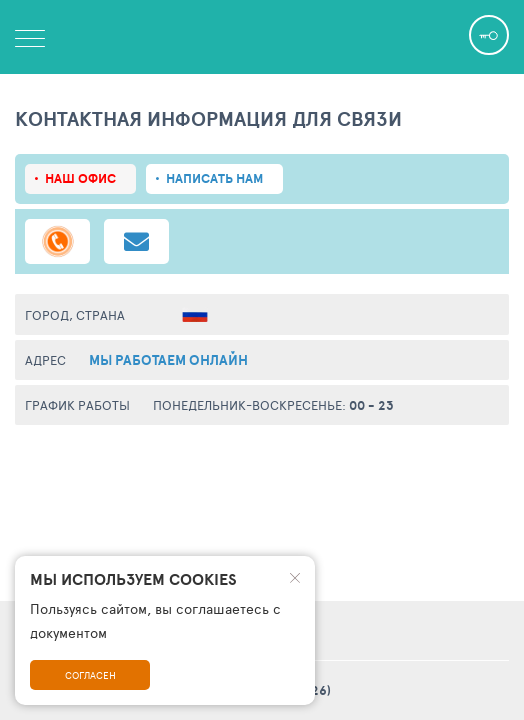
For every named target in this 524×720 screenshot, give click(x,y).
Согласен (90, 675)
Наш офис (80, 178)
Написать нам (214, 178)
